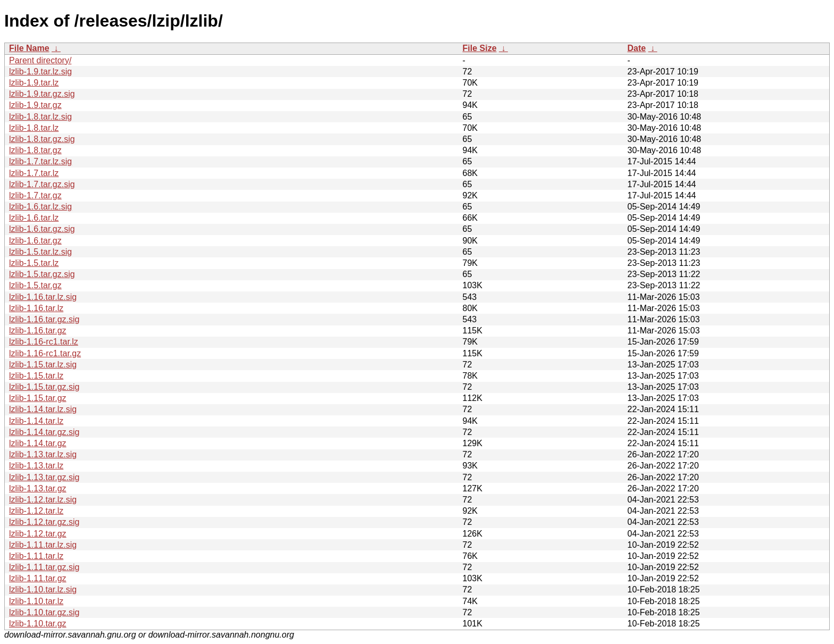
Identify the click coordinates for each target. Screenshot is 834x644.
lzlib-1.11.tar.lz (36, 556)
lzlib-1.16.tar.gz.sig (44, 319)
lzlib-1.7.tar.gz (35, 195)
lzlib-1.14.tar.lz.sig (43, 409)
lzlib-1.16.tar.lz (36, 308)
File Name (29, 48)
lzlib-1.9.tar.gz (35, 105)
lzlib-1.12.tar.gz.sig (44, 522)
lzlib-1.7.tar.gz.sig (42, 184)
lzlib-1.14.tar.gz (38, 443)
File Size (480, 48)
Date (637, 48)
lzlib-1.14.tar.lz (36, 421)
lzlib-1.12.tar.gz (38, 534)
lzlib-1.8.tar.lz (34, 128)
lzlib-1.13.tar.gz (38, 488)
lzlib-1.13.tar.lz (36, 466)
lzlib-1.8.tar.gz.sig (42, 139)
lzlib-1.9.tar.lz (34, 83)
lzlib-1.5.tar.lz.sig (40, 252)
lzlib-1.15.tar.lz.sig (43, 365)
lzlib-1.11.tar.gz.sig (44, 567)
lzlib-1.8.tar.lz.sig (40, 117)
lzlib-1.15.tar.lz (36, 376)
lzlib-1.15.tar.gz (38, 398)
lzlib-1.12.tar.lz (36, 511)
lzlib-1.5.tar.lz (34, 263)
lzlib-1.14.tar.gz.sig (44, 432)
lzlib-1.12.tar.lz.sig (43, 500)
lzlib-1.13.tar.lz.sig (43, 454)
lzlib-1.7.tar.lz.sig (40, 161)
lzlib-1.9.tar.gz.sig (42, 94)
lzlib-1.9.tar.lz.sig (40, 72)
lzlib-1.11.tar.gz (38, 578)
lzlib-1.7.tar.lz (34, 173)
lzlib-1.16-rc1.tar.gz (45, 353)
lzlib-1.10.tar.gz (38, 624)
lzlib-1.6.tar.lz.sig (40, 207)
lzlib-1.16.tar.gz (38, 331)
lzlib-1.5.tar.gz (35, 285)
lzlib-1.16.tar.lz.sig (43, 297)
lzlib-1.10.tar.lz (36, 601)
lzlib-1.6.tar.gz (35, 241)
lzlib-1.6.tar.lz (34, 218)
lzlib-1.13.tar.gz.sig (44, 477)
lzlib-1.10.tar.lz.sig (43, 589)
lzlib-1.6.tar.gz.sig (42, 229)
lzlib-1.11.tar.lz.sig (43, 545)
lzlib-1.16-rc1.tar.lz (44, 342)
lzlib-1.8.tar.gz (35, 150)
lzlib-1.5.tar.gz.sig (42, 274)
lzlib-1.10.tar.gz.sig (44, 612)
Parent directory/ (40, 60)
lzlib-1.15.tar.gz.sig (44, 387)
